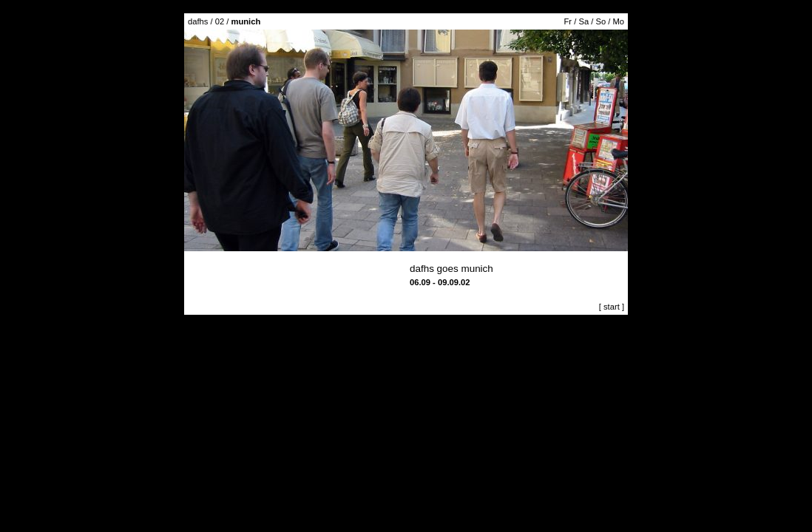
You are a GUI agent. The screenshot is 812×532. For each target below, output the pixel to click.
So (600, 21)
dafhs (198, 21)
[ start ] (612, 307)
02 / (238, 21)
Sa (583, 21)
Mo (618, 21)
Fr (568, 21)
